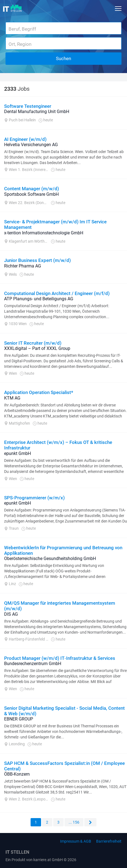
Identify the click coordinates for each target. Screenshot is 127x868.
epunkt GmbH (17, 453)
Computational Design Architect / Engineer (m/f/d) (57, 293)
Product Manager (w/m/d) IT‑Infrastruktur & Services (60, 658)
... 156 (74, 822)
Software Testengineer (28, 106)
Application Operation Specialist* (39, 392)
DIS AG (11, 614)
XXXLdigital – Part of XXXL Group (37, 348)
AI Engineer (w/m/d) (25, 139)
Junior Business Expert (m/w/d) (37, 260)
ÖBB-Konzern (17, 774)
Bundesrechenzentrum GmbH (33, 664)
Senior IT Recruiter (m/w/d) (33, 343)
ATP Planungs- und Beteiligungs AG (39, 299)
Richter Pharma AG (23, 266)
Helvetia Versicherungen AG (31, 145)
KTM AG (12, 398)
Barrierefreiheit (109, 841)
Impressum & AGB (76, 841)
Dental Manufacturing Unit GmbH (37, 112)
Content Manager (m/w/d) (32, 189)
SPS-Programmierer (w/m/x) (34, 498)
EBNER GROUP (19, 719)
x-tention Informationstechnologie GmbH (44, 233)
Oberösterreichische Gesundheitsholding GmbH (50, 558)
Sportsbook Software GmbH (31, 194)
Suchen (63, 58)
